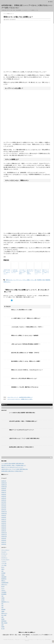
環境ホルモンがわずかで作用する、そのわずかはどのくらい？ (38, 272)
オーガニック (4, 554)
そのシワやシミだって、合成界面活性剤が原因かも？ (20, 397)
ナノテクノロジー (5, 560)
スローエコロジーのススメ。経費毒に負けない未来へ (20, 399)
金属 (2, 625)
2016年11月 (4, 512)
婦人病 (3, 586)
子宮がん (3, 590)
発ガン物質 (4, 615)
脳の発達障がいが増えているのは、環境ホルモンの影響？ (26, 361)
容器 (44, 280)
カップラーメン (18, 280)
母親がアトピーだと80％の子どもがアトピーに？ (22, 430)
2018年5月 (4, 496)
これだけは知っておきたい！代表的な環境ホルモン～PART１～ (27, 327)
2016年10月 (4, 513)
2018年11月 (4, 485)
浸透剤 (3, 611)
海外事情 (3, 609)
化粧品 (3, 575)
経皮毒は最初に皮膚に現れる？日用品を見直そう (22, 447)
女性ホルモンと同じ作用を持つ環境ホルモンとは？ (24, 378)
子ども (3, 588)
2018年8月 (4, 490)
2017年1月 (4, 510)
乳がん (3, 567)
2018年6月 (4, 494)
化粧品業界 (4, 577)
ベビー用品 (4, 565)
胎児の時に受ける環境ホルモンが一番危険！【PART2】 (30, 272)
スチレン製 (33, 280)
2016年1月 (4, 531)
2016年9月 (4, 515)
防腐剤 (3, 627)
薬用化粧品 (4, 621)
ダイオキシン (4, 558)
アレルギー (4, 552)
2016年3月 (4, 527)
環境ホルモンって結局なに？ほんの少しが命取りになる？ (46, 272)
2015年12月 (4, 533)
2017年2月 (4, 508)
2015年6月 (4, 544)
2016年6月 (4, 521)
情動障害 (48, 280)
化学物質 (3, 573)
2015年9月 (4, 538)
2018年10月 (4, 487)
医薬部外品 (4, 579)
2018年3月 (4, 500)
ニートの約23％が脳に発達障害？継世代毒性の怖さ (22, 413)
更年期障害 (4, 594)
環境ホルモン (9, 280)
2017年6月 (4, 506)
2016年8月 (4, 517)
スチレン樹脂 (26, 280)
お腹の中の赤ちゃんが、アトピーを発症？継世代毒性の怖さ (24, 438)
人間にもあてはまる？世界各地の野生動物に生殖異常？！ (26, 344)
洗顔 (2, 608)
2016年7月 (4, 519)
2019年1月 (4, 481)
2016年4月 (4, 525)
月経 (2, 596)
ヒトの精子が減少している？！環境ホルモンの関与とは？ (26, 318)
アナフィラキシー (5, 550)
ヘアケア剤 (4, 563)
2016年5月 (4, 523)
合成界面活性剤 (5, 583)
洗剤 (2, 606)
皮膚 (2, 617)
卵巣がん (3, 581)
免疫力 (3, 569)
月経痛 (3, 598)
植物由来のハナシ (5, 602)
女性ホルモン (4, 585)
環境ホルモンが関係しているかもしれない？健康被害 (25, 335)
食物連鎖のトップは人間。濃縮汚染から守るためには (25, 387)
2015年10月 (4, 537)
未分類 (3, 600)
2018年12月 (4, 483)
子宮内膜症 (4, 592)
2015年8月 (4, 540)
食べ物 (3, 629)
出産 (2, 571)
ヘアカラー (4, 562)
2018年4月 (4, 498)
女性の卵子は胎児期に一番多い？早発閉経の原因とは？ (23, 421)
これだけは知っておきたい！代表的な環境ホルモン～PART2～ (22, 272)
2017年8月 (4, 502)
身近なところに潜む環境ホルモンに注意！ (22, 310)
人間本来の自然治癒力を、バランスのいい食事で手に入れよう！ (7, 272)
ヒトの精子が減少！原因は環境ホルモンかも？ (15, 271)
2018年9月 (4, 489)
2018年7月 (4, 492)
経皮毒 (3, 619)
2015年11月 (4, 535)
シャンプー (4, 556)
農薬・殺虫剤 (4, 623)
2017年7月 (4, 504)
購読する (5, 405)
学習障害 (39, 280)
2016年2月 (4, 529)
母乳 (2, 604)
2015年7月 (4, 542)
